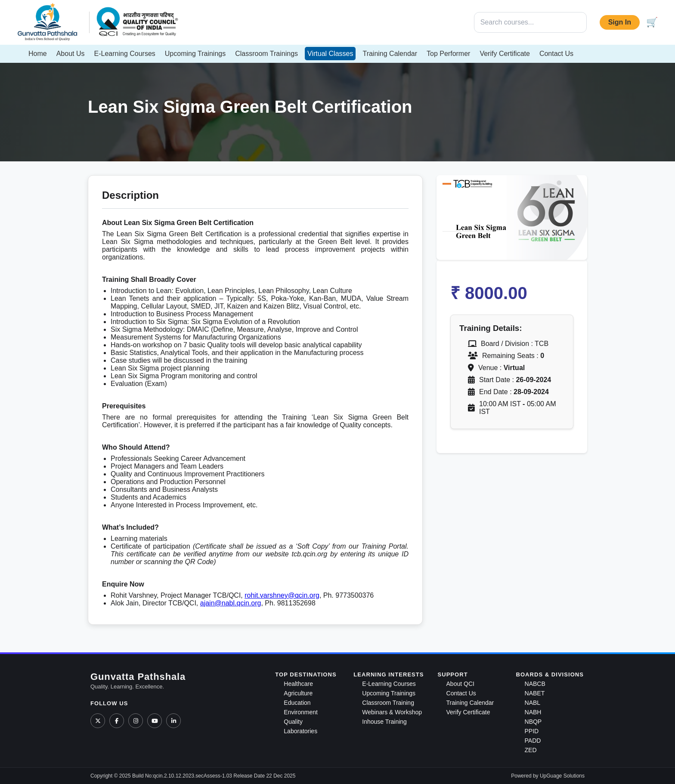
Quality (293, 722)
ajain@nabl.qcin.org (231, 603)
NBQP (533, 722)
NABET (535, 693)
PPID (532, 731)
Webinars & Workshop (392, 712)
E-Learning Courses (125, 54)
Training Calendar (390, 54)
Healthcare (298, 684)
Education (297, 703)
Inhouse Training (384, 722)
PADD (533, 741)
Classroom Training (388, 703)
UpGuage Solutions (562, 776)
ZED (531, 750)
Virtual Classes (330, 54)
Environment (301, 712)
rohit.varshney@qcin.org (282, 595)
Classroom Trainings (266, 54)
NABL (533, 703)
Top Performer (448, 54)
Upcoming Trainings (195, 54)
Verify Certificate (505, 54)
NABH (533, 712)
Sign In (620, 22)
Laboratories (300, 731)
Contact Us (556, 54)
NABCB (535, 684)
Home (38, 54)
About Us (71, 54)
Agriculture (298, 693)
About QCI (460, 684)
